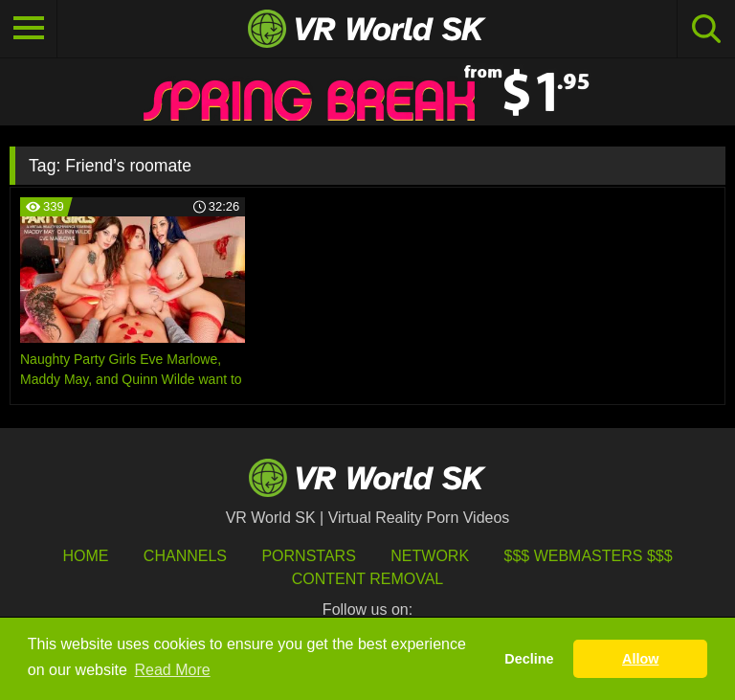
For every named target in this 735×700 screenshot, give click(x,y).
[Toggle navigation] (29, 29)
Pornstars (308, 556)
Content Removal (368, 579)
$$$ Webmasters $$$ (589, 556)
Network (430, 556)
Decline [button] (529, 659)
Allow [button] (640, 659)
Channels (185, 556)
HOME (85, 556)
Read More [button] (173, 670)
